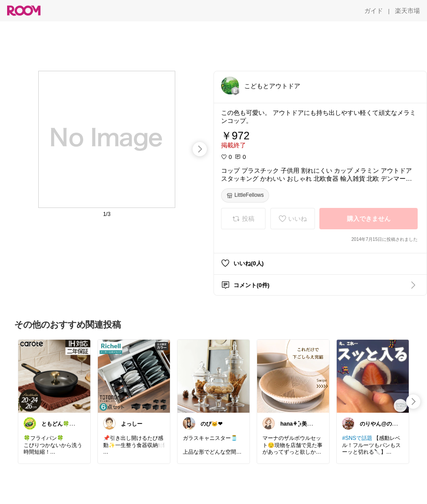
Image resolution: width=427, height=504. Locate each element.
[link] (54, 376)
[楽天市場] (407, 11)
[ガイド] (374, 11)
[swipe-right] (200, 149)
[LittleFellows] (245, 195)
